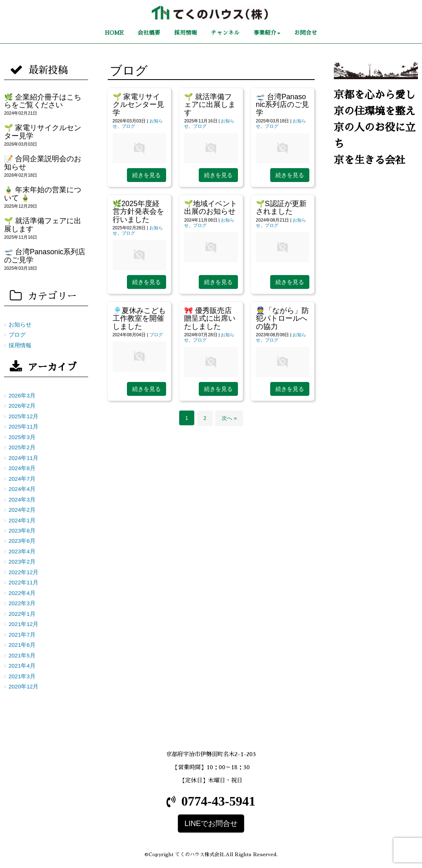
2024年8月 (22, 468)
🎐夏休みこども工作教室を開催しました (139, 319)
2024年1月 (22, 521)
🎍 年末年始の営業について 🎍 (43, 194)
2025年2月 (22, 447)
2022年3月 (22, 603)
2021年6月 (22, 645)
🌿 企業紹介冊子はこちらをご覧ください (43, 101)
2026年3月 (22, 396)
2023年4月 (22, 552)
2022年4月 (22, 593)
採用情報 (20, 345)
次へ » (229, 418)
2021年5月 (22, 656)
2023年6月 (22, 541)
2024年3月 (22, 500)
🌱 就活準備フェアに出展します (210, 105)
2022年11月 (23, 583)
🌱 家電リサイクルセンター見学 (138, 105)
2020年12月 (23, 687)
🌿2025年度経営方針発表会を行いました (138, 212)
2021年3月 (22, 676)
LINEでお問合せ (211, 824)
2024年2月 (22, 510)
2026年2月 (22, 406)
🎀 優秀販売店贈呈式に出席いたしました (210, 319)
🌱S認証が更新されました (281, 208)
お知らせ (20, 325)
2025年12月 (23, 416)
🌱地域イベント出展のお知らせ (211, 208)
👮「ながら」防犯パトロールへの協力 (282, 319)
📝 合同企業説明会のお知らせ (43, 163)
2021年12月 (23, 624)
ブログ (128, 126)
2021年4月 (22, 666)
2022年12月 (23, 572)
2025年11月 (23, 427)
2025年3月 (22, 437)
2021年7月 (22, 635)
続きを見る (147, 175)
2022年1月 (22, 614)
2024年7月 (22, 479)
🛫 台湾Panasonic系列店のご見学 (283, 105)
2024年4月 (22, 489)
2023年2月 (22, 562)
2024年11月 (23, 458)
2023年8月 (22, 531)
